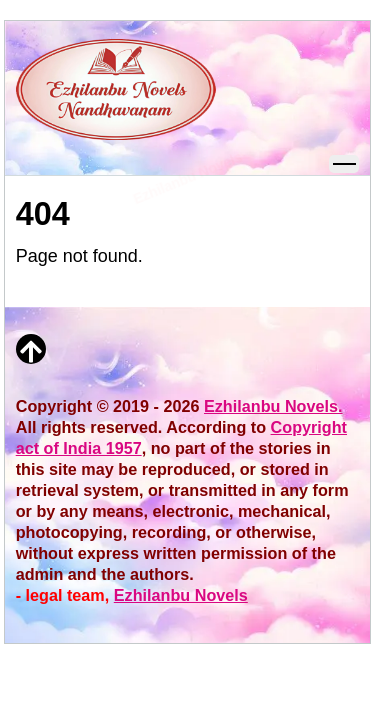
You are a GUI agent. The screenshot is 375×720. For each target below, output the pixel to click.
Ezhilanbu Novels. (273, 406)
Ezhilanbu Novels (181, 595)
